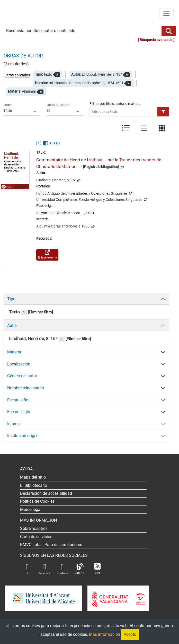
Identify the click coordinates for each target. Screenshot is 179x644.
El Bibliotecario (34, 485)
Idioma (14, 424)
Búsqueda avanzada (156, 40)
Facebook (45, 569)
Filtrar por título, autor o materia (115, 104)
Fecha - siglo (19, 412)
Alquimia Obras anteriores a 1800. (63, 226)
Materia (14, 352)
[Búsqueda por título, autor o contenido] (82, 31)
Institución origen (23, 436)
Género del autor (22, 376)
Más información (105, 634)
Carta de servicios (36, 537)
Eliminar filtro (40, 312)
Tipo (11, 299)
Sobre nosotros (34, 528)
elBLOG (80, 569)
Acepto (130, 634)
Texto (18, 312)
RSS (97, 569)
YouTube (62, 569)
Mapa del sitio (33, 477)
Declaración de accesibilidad (46, 493)
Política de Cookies (37, 501)
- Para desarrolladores (51, 545)
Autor (12, 326)
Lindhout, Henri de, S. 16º (56, 180)
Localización (19, 364)
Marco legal (31, 509)
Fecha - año (18, 400)
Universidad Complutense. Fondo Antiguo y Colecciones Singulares (91, 199)
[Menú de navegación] (166, 13)
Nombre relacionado (26, 388)
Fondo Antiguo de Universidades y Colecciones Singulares (84, 193)
